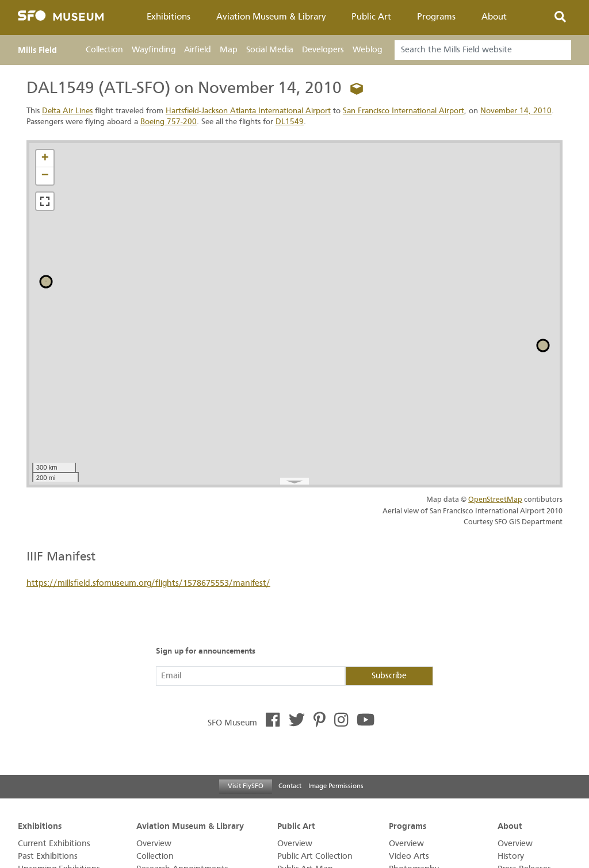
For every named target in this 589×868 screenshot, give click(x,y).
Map (229, 50)
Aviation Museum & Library (271, 17)
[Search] (483, 50)
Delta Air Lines (67, 111)
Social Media (270, 50)
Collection (104, 50)
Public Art (371, 17)
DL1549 (290, 122)
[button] (45, 159)
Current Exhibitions (54, 844)
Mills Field (37, 50)
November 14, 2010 (516, 111)
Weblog (367, 50)
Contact (290, 786)
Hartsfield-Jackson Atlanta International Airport (248, 111)
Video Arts (409, 856)
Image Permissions (336, 786)
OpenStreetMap (495, 499)
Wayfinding (154, 50)
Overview (154, 844)
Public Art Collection (315, 856)
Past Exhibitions (48, 856)
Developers (323, 50)
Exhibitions (169, 17)
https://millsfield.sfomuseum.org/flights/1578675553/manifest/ (148, 583)
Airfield (198, 50)
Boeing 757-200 (169, 122)
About (494, 17)
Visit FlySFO (246, 786)
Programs (436, 17)
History (511, 856)
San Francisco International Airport (403, 111)
